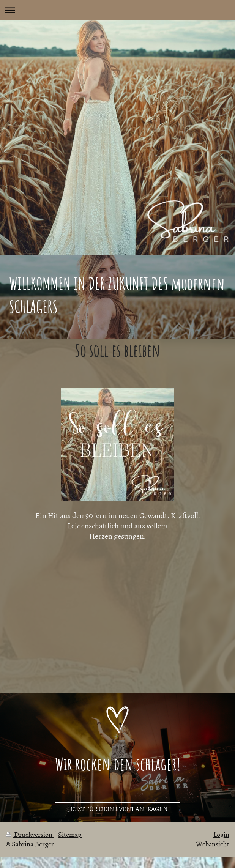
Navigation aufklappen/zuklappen (117, 10)
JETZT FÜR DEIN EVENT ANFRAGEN (118, 808)
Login (221, 834)
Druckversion (30, 834)
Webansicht (213, 844)
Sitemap (70, 834)
